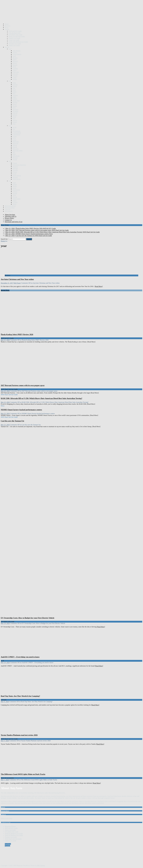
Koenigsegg (16, 131)
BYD (14, 67)
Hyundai (15, 111)
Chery (15, 70)
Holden (15, 102)
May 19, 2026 (5, 623)
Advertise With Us (5, 811)
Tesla (14, 195)
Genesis (15, 95)
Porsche (15, 170)
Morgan (15, 158)
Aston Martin (17, 54)
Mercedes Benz (18, 151)
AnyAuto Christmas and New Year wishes (17, 279)
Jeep (14, 124)
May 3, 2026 (5, 741)
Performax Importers (19, 165)
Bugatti (15, 65)
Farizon (15, 85)
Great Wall (16, 101)
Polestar (15, 168)
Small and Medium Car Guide (18, 42)
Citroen (15, 76)
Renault (15, 177)
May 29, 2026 (5, 391)
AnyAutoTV (9, 211)
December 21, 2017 (7, 283)
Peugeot (15, 167)
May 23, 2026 (5, 402)
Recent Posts (5, 290)
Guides (7, 29)
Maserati (15, 143)
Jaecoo (15, 120)
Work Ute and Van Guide (17, 36)
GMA (15, 97)
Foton (15, 92)
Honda (15, 106)
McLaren (16, 149)
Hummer (16, 110)
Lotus (14, 140)
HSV (14, 108)
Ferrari (15, 86)
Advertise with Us (11, 216)
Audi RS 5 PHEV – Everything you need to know (20, 657)
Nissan (15, 159)
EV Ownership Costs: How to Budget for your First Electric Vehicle (28, 618)
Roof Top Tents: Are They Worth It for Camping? (20, 696)
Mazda (15, 147)
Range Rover (17, 176)
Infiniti (15, 115)
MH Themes (41, 865)
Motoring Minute (10, 206)
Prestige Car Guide (15, 44)
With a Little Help (7, 818)
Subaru (15, 192)
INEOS (15, 113)
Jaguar (15, 122)
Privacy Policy (9, 218)
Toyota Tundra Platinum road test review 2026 (19, 735)
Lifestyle (8, 209)
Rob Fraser (17, 283)
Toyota (15, 197)
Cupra (15, 77)
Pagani (15, 163)
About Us (3, 807)
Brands (7, 47)
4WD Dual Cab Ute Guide (13, 839)
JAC (14, 118)
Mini (14, 154)
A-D (10, 49)
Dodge (15, 79)
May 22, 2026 (5, 414)
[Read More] (99, 286)
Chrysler (15, 74)
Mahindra (16, 142)
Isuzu (14, 117)
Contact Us (8, 220)
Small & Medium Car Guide (14, 833)
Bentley (15, 58)
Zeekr (15, 204)
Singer (15, 184)
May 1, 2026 (5, 780)
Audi (14, 56)
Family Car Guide (14, 38)
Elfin (14, 83)
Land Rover (16, 135)
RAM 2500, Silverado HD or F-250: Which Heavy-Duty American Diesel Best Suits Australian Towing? (42, 398)
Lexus (15, 136)
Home (7, 24)
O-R (10, 161)
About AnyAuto (10, 215)
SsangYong (16, 190)
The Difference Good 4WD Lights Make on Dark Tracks (23, 774)
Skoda (15, 186)
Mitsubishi (16, 156)
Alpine (15, 52)
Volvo (15, 201)
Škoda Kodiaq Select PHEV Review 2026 (17, 334)
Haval (15, 104)
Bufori (15, 63)
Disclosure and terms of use (14, 222)
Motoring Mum (10, 208)
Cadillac (15, 69)
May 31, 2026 (5, 340)
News (7, 27)
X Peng (15, 202)
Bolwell (15, 61)
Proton (15, 172)
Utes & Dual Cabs (15, 33)
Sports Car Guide (14, 45)
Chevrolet (16, 72)
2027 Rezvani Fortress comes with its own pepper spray (23, 385)
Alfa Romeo (17, 51)
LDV (14, 138)
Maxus (15, 145)
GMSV (15, 99)
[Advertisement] (37, 17)
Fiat (14, 88)
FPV (14, 93)
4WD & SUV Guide (15, 31)
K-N (10, 126)
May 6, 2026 (5, 702)
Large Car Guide (14, 40)
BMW (15, 60)
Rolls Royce (17, 179)
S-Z (10, 181)
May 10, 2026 (5, 663)
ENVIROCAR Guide (15, 35)
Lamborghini (17, 133)
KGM (15, 127)
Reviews (7, 26)
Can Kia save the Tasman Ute (12, 421)
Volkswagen (17, 199)
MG (14, 152)
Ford (14, 90)
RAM (14, 174)
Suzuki (15, 193)
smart (14, 188)
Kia (14, 129)
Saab (14, 183)
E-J (10, 81)
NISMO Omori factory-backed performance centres (21, 410)
